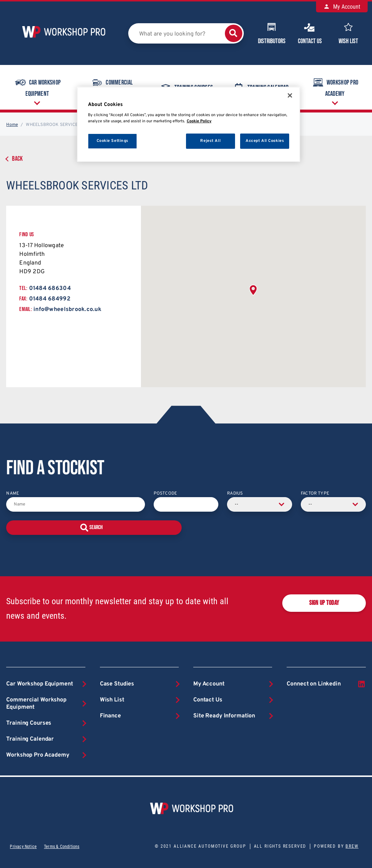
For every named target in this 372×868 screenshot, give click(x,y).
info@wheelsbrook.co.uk (67, 310)
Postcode (165, 494)
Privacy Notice (23, 847)
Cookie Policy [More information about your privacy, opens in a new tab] (199, 121)
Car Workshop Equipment (37, 87)
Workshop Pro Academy (335, 87)
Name (13, 494)
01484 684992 (50, 299)
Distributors (272, 33)
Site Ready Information (224, 716)
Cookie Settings (113, 141)
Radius (235, 494)
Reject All (210, 141)
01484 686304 (50, 288)
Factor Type (315, 494)
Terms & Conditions (62, 847)
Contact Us (310, 33)
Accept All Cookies (265, 141)
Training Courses (29, 723)
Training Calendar (30, 739)
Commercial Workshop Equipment (36, 704)
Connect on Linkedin (326, 684)
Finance (110, 716)
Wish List (348, 33)
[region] (189, 124)
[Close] (290, 95)
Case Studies (117, 684)
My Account (342, 7)
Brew (352, 846)
